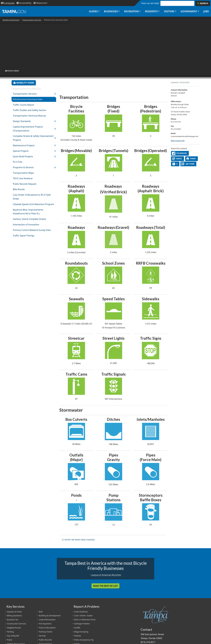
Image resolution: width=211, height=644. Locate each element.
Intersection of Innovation (26, 225)
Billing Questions (14, 616)
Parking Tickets (46, 632)
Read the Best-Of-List (106, 586)
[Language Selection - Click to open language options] (8, 3)
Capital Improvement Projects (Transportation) (28, 129)
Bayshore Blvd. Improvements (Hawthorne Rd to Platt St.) (28, 212)
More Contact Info (178, 141)
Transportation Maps (23, 173)
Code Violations (81, 612)
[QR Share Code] (188, 164)
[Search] (203, 3)
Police (10, 640)
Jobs (206, 11)
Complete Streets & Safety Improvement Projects (33, 138)
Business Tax (13, 620)
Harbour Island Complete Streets (30, 219)
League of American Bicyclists (106, 575)
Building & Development (50, 616)
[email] (177, 159)
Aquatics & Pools (14, 612)
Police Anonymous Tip (84, 640)
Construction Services (17, 624)
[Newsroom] (40, 3)
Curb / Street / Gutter (83, 616)
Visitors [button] (169, 11)
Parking (10, 632)
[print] (192, 159)
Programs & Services (23, 167)
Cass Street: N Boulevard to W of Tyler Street (32, 197)
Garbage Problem (82, 624)
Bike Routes (19, 189)
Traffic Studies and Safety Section (30, 110)
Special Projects (21, 151)
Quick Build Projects (23, 156)
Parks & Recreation (47, 628)
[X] (175, 164)
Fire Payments (45, 624)
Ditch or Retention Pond (85, 620)
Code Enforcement (47, 620)
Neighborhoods (14, 628)
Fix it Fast (18, 162)
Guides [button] (93, 11)
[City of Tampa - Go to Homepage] (14, 11)
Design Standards (22, 121)
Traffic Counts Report (24, 105)
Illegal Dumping (81, 632)
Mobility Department (11, 20)
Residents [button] (151, 11)
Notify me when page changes (78, 540)
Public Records (45, 640)
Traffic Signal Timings (24, 236)
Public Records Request (25, 184)
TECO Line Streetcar (23, 178)
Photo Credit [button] (12, 71)
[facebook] (180, 153)
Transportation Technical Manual (29, 116)
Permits (42, 636)
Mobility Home (24, 83)
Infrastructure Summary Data (28, 99)
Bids (41, 612)
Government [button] (189, 11)
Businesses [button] (111, 11)
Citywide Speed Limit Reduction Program (34, 204)
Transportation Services (32, 20)
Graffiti (77, 628)
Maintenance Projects (24, 145)
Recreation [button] (131, 11)
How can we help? (150, 3)
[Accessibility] (24, 3)
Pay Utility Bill (13, 636)
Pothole (78, 636)
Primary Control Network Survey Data (32, 230)
